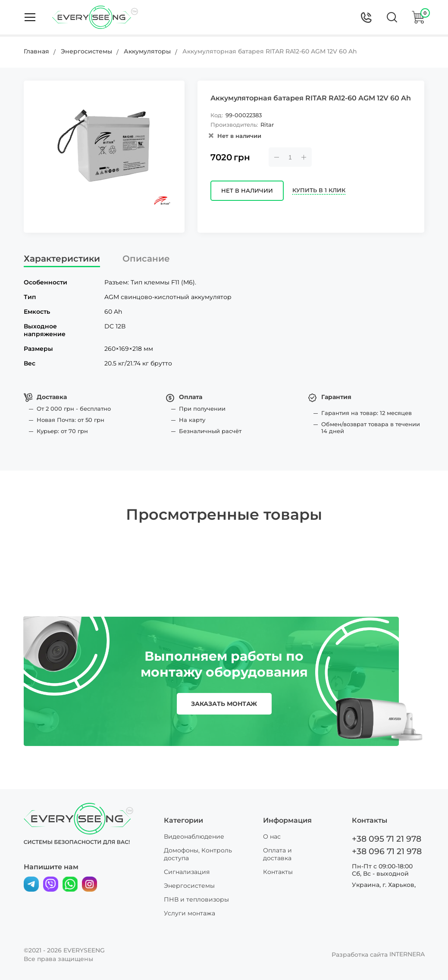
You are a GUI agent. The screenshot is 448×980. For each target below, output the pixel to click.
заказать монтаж (224, 704)
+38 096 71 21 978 (385, 851)
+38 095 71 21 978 (385, 839)
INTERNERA (407, 955)
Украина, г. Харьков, (384, 883)
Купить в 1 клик (323, 191)
